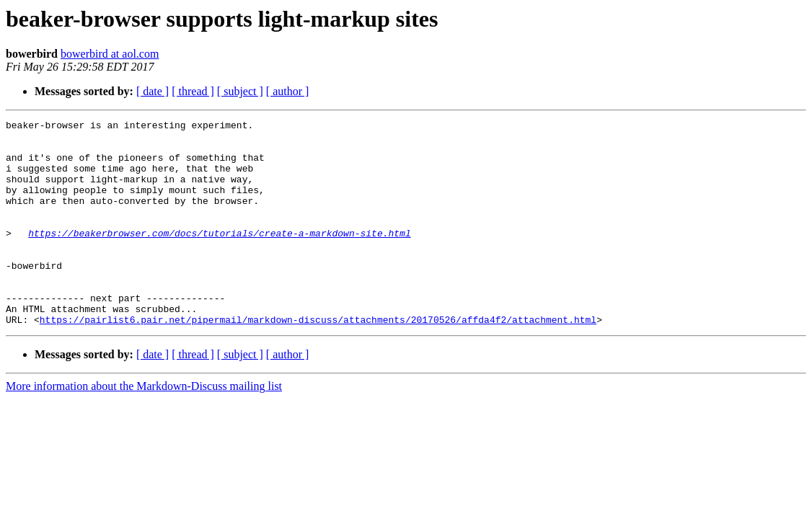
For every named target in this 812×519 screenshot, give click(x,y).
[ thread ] (193, 91)
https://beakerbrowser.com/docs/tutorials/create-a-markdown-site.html (219, 257)
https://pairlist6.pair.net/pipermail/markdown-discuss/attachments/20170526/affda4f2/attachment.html (318, 360)
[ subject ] (240, 91)
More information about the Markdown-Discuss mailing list (144, 427)
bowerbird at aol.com (110, 54)
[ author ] (288, 91)
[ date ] (153, 91)
